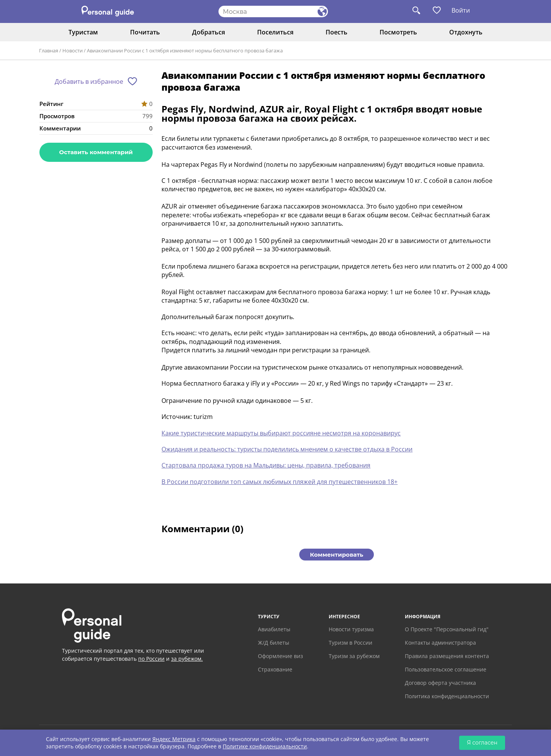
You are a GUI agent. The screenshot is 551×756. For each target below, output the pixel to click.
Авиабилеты (274, 629)
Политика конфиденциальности (447, 696)
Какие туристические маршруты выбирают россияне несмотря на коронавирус (281, 433)
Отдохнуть (466, 32)
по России (151, 659)
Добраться (209, 32)
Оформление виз (280, 656)
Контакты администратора (440, 643)
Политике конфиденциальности (265, 746)
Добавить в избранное (89, 81)
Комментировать (337, 555)
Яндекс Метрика (174, 739)
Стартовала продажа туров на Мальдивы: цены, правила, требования (266, 465)
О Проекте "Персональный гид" (447, 629)
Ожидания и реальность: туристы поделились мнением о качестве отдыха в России (287, 449)
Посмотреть (398, 32)
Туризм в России (350, 643)
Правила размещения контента (447, 656)
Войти (461, 10)
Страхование (275, 669)
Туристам (83, 32)
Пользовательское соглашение (446, 669)
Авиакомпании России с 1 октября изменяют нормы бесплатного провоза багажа (185, 51)
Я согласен (482, 743)
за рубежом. (187, 659)
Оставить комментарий (96, 152)
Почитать (145, 32)
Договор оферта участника (440, 683)
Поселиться (275, 32)
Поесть (337, 32)
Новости (73, 51)
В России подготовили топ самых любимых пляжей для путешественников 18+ (280, 482)
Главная (49, 51)
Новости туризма (351, 629)
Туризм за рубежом (354, 656)
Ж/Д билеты (274, 643)
